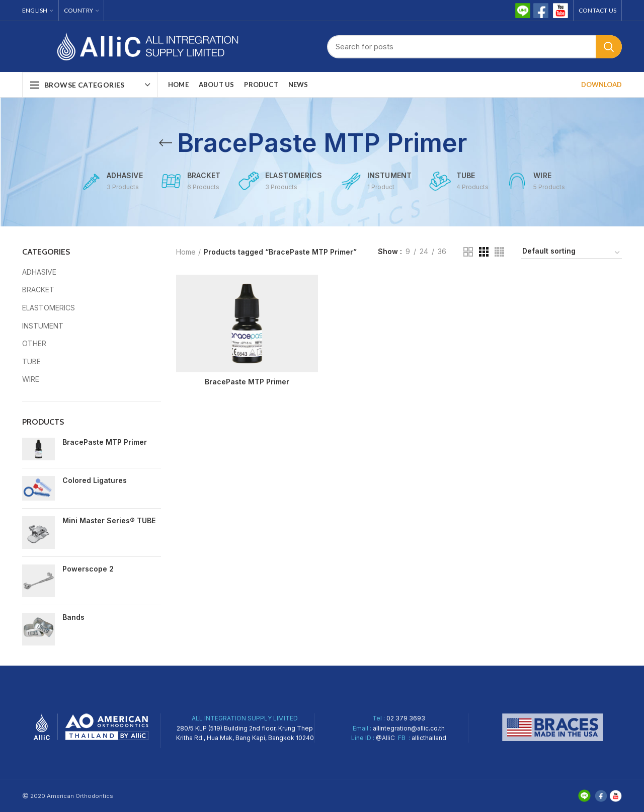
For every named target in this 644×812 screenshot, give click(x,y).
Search (609, 47)
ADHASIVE (39, 272)
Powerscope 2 (88, 569)
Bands (73, 617)
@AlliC (385, 738)
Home (186, 252)
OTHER (34, 343)
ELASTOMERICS (49, 308)
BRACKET (38, 290)
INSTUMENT (43, 326)
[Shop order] (572, 253)
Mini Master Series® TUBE (109, 520)
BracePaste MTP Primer (105, 442)
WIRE (31, 379)
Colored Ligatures (95, 480)
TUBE (31, 361)
